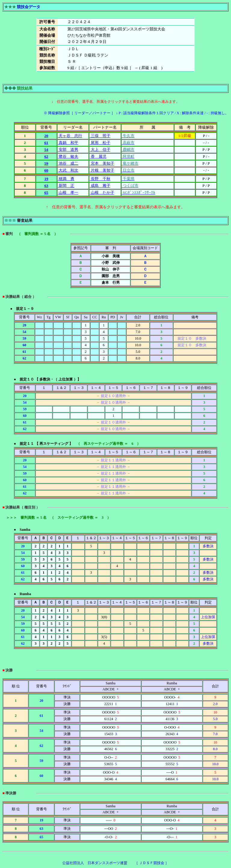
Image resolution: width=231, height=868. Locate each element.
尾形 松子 (100, 143)
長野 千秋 (100, 179)
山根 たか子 (102, 193)
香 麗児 (98, 156)
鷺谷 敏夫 (68, 156)
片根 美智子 (102, 170)
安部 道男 (68, 150)
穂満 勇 (66, 179)
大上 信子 (100, 150)
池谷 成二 (68, 163)
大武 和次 (68, 170)
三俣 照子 (100, 136)
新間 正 (66, 186)
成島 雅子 (100, 186)
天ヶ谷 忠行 (70, 136)
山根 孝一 (68, 193)
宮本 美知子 (102, 163)
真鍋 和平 (68, 143)
